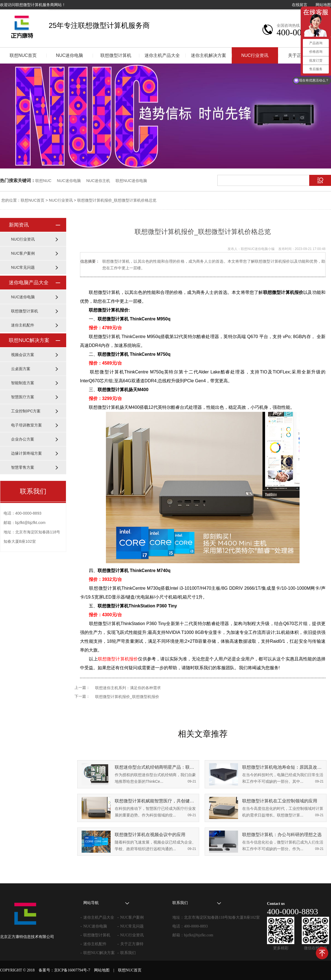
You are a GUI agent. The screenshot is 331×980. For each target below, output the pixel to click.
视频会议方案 (23, 355)
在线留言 (300, 5)
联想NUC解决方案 (29, 340)
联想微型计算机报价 (118, 659)
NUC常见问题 (23, 267)
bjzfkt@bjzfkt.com (199, 935)
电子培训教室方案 (26, 425)
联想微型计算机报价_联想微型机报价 (127, 697)
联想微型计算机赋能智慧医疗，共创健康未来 (155, 801)
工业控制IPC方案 (26, 411)
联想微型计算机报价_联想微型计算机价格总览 (117, 200)
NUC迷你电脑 (70, 55)
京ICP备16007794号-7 (72, 970)
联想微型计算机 (116, 55)
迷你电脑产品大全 (29, 283)
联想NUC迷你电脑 (131, 181)
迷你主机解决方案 (209, 55)
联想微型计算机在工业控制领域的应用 (280, 801)
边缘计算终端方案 (26, 453)
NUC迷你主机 (98, 181)
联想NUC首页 (23, 55)
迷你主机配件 (23, 325)
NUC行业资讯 (255, 55)
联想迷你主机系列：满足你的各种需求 (128, 688)
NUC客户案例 (23, 253)
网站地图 (323, 5)
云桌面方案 (21, 369)
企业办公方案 (23, 439)
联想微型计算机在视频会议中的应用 (150, 835)
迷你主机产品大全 (162, 55)
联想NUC (43, 181)
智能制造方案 (23, 383)
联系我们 (128, 953)
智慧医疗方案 (23, 397)
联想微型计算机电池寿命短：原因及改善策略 (283, 767)
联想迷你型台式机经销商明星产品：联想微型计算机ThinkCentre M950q (155, 767)
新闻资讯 (19, 225)
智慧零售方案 (23, 467)
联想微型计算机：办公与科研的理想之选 (282, 835)
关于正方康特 (132, 944)
